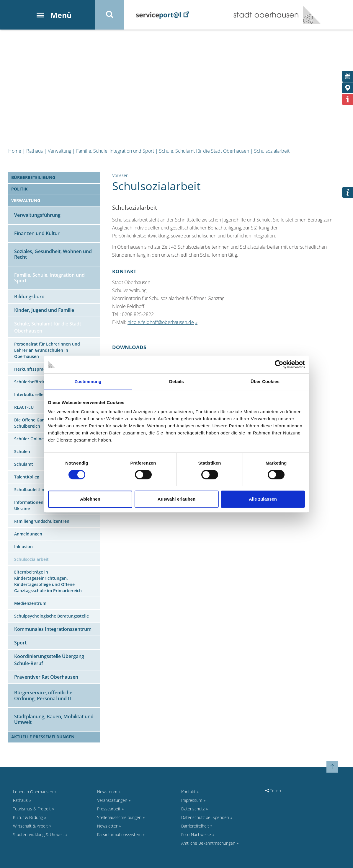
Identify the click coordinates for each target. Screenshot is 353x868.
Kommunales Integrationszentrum (53, 629)
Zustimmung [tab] (88, 381)
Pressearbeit (109, 809)
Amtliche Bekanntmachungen (208, 843)
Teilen (273, 790)
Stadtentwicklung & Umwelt (39, 834)
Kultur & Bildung (28, 817)
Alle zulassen (263, 499)
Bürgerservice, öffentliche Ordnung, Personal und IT (43, 695)
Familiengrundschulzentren (42, 521)
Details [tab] (177, 381)
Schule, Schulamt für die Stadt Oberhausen (204, 151)
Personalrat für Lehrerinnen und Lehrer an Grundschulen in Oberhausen (47, 350)
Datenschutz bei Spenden (205, 817)
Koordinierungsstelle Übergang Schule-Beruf (49, 660)
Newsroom (107, 792)
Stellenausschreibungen (119, 817)
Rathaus (35, 151)
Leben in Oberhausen (33, 792)
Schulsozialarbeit (272, 151)
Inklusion (23, 547)
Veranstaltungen (112, 800)
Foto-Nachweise (196, 834)
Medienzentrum (30, 603)
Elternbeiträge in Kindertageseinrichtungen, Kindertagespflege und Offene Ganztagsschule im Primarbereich (48, 581)
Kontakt (188, 792)
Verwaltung (59, 151)
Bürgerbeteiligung (33, 177)
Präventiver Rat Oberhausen (46, 677)
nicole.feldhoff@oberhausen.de (161, 322)
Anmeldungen (28, 534)
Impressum (192, 800)
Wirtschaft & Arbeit (30, 826)
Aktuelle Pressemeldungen (43, 737)
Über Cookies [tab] (265, 381)
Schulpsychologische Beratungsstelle (52, 616)
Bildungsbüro (29, 297)
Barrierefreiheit (195, 826)
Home (15, 151)
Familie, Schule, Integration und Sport (115, 151)
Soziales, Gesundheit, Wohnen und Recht (53, 254)
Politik (19, 189)
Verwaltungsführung (37, 215)
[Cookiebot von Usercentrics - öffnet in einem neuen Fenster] (279, 364)
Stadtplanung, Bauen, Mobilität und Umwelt (54, 719)
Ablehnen (90, 499)
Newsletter (107, 826)
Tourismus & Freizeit (32, 809)
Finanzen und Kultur (37, 233)
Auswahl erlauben (177, 499)
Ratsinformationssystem (119, 834)
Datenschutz (193, 809)
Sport (20, 643)
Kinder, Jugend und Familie (44, 310)
